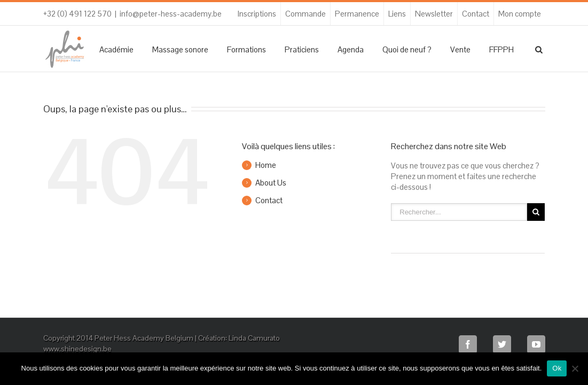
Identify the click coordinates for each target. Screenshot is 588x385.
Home (266, 165)
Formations (246, 49)
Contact (476, 14)
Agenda (351, 49)
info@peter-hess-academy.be (171, 14)
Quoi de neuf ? (407, 49)
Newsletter (434, 14)
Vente (460, 49)
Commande (305, 14)
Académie (116, 49)
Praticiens (302, 49)
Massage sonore (180, 49)
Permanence (357, 14)
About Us (271, 183)
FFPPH (501, 49)
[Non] (575, 368)
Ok (557, 368)
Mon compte (520, 14)
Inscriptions (257, 14)
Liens (397, 14)
